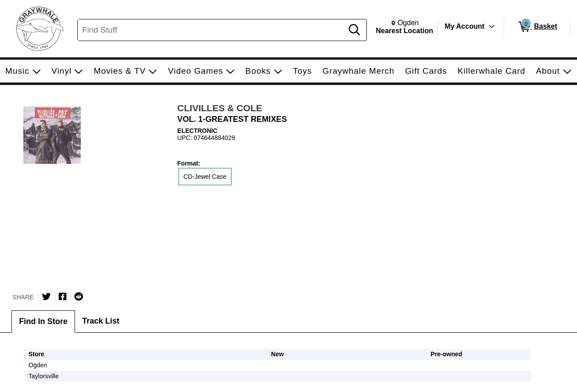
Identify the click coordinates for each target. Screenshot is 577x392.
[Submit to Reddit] (79, 297)
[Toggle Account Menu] (492, 26)
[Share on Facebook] (63, 297)
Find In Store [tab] (43, 321)
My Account (464, 26)
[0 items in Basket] (537, 27)
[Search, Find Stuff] (212, 30)
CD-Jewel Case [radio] (205, 177)
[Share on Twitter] (46, 297)
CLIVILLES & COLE (220, 108)
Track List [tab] (101, 321)
